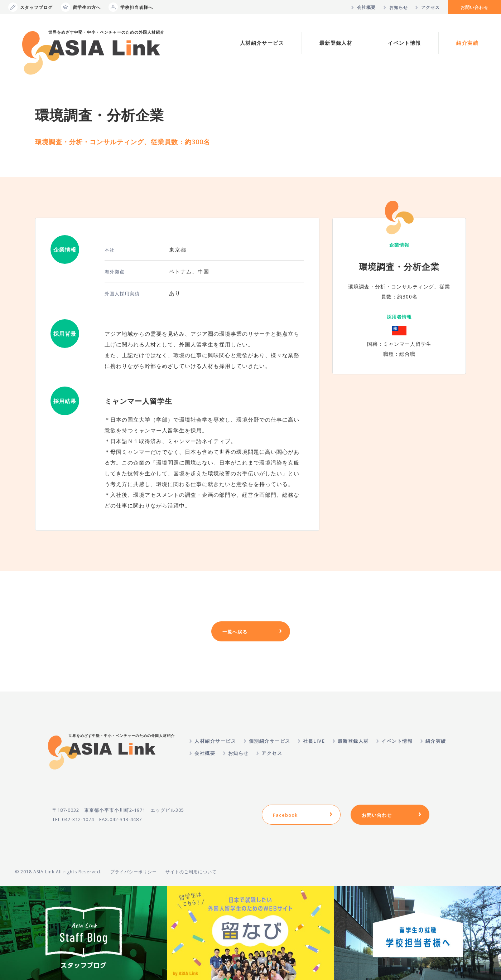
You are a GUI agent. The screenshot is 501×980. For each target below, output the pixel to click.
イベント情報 (404, 43)
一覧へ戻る (235, 632)
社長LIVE (314, 741)
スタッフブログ (30, 7)
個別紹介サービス (270, 741)
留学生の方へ (81, 7)
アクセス (430, 7)
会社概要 (366, 7)
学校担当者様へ (131, 7)
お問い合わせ (474, 7)
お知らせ (399, 7)
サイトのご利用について (191, 872)
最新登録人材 (336, 43)
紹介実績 (467, 43)
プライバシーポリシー (134, 872)
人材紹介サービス (262, 43)
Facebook (285, 815)
